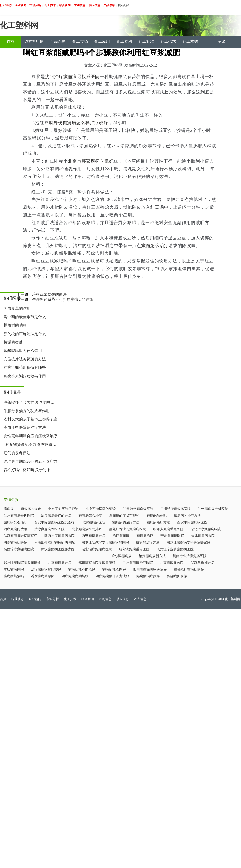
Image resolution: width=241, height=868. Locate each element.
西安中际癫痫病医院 (192, 522)
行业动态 (18, 599)
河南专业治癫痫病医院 (190, 556)
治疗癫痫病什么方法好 (112, 576)
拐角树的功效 (15, 325)
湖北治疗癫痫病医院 (206, 529)
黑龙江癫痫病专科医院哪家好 (188, 543)
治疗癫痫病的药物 (75, 576)
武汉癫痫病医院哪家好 (20, 536)
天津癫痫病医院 (203, 536)
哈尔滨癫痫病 (122, 556)
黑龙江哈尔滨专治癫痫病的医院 (105, 543)
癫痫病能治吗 (14, 576)
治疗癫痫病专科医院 (49, 529)
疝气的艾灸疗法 (17, 453)
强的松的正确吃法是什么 (25, 334)
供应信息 (123, 599)
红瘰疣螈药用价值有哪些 (25, 367)
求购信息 (105, 599)
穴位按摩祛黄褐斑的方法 (25, 359)
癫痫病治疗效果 (148, 576)
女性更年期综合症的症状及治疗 (30, 436)
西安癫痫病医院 (94, 536)
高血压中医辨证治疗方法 (25, 428)
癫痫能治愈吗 (157, 516)
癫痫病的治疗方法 (187, 516)
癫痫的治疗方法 (148, 543)
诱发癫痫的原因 (43, 576)
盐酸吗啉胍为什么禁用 (23, 351)
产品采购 (58, 41)
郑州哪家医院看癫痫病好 (22, 563)
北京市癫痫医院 (172, 563)
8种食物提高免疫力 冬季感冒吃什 (32, 445)
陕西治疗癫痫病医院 (59, 536)
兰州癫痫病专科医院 (213, 509)
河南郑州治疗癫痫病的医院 (54, 543)
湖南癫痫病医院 (15, 543)
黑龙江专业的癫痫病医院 (128, 529)
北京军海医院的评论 (63, 509)
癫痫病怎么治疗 (90, 516)
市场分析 (53, 599)
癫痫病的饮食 (31, 509)
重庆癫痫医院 (14, 569)
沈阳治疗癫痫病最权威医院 (72, 77)
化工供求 (168, 41)
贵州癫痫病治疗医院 (138, 563)
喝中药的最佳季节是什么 (25, 317)
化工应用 (102, 41)
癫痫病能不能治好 (82, 569)
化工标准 (146, 41)
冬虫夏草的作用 (17, 308)
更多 (224, 42)
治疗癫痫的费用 (15, 529)
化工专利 (124, 41)
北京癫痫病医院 (94, 522)
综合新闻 (88, 599)
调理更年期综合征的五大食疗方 (30, 461)
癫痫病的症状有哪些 (124, 516)
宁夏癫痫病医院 (172, 536)
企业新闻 (35, 599)
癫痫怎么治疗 (155, 246)
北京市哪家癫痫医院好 (91, 161)
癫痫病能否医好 (114, 569)
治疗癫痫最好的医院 (56, 516)
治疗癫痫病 (121, 536)
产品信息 (140, 599)
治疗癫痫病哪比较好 (46, 569)
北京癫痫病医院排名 (87, 529)
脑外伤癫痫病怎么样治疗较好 (79, 123)
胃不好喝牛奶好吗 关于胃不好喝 (31, 470)
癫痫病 (9, 509)
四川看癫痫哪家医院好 (150, 569)
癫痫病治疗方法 (158, 522)
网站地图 (124, 5)
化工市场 (80, 41)
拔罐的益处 (13, 342)
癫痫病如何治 (177, 576)
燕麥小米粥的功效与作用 (25, 376)
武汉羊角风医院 (202, 563)
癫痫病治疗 (145, 536)
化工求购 (190, 41)
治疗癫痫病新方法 (152, 556)
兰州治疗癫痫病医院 (138, 509)
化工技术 (70, 599)
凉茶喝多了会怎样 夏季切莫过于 (31, 402)
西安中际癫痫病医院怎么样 (54, 522)
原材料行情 (34, 41)
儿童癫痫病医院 (59, 563)
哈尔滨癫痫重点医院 (168, 529)
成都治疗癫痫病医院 (189, 569)
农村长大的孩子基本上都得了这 (30, 419)
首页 (11, 41)
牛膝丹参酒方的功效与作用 (27, 411)
